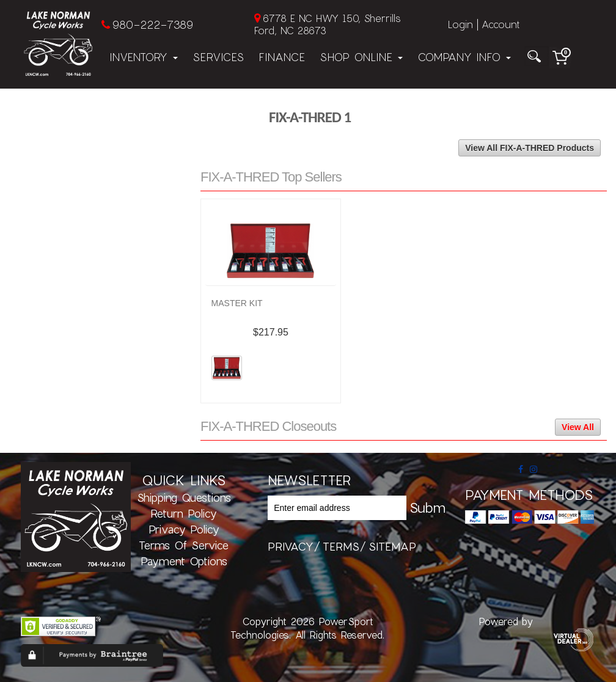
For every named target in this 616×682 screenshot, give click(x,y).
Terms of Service (184, 545)
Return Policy (184, 513)
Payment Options (184, 561)
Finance (282, 57)
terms (341, 546)
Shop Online (361, 57)
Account (501, 24)
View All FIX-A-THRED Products (530, 148)
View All (578, 427)
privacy (291, 546)
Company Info (464, 57)
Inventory (144, 57)
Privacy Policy (184, 529)
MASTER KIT (237, 303)
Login (460, 24)
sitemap (392, 546)
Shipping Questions (184, 497)
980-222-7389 (152, 24)
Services (218, 57)
